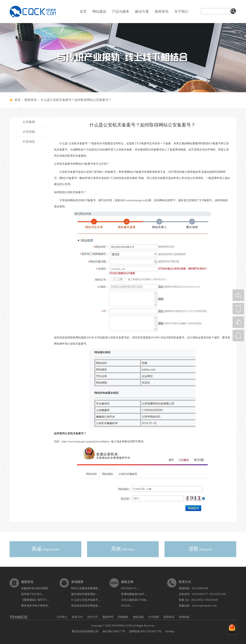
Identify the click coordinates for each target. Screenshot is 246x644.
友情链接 (184, 617)
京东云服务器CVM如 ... (135, 600)
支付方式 (92, 617)
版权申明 (108, 617)
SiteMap (170, 631)
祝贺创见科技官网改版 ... (86, 606)
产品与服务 (121, 12)
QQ (238, 336)
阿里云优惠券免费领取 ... (86, 588)
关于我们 (181, 12)
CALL (238, 322)
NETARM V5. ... (130, 588)
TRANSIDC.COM (122, 626)
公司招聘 (154, 617)
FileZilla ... (127, 606)
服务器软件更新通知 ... (85, 594)
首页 (83, 12)
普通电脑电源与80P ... (134, 594)
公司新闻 (29, 122)
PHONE (238, 309)
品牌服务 (123, 617)
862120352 (197, 600)
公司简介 (62, 617)
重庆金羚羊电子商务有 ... (36, 606)
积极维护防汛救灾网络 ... (36, 588)
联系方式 (77, 617)
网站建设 (99, 12)
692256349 (212, 600)
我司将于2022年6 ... (33, 594)
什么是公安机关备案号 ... (86, 600)
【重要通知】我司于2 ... (35, 600)
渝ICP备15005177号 (114, 631)
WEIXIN (238, 295)
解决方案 (142, 12)
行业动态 (29, 142)
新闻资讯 (162, 12)
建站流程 (138, 617)
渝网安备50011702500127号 (145, 631)
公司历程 (29, 132)
